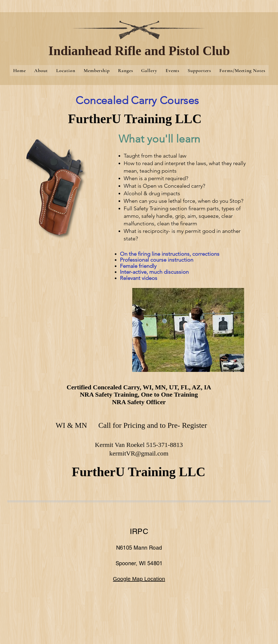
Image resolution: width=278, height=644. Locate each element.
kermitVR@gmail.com (139, 453)
